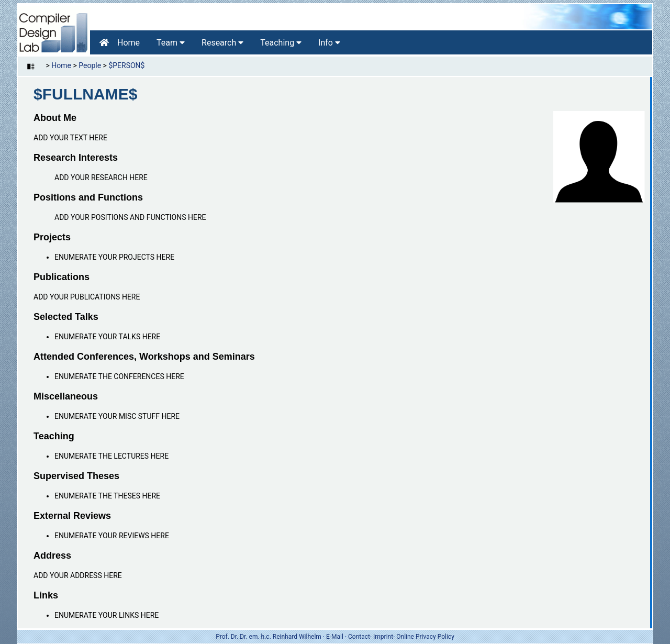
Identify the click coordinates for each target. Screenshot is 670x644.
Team (171, 43)
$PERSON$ (126, 65)
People (90, 65)
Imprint (383, 637)
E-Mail (335, 637)
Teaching (281, 43)
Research (222, 43)
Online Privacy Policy (425, 637)
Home (120, 43)
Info (329, 43)
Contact (359, 637)
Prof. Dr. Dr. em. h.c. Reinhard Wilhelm (269, 637)
